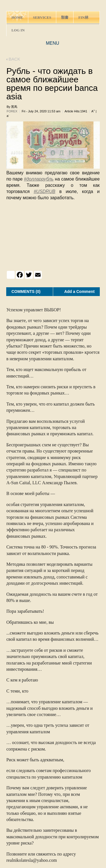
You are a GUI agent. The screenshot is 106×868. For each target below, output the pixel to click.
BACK (13, 59)
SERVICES (42, 17)
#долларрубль (39, 179)
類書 (65, 17)
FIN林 (83, 17)
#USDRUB (44, 191)
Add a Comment (79, 292)
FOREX (12, 111)
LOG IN (18, 30)
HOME (17, 17)
